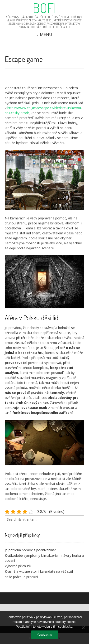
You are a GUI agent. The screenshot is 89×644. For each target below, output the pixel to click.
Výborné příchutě (18, 566)
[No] (83, 628)
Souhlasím (45, 635)
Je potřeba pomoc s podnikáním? (30, 550)
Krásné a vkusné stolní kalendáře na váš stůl (39, 571)
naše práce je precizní (21, 577)
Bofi (44, 8)
